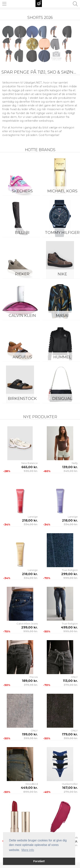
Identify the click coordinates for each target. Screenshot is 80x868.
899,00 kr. (31, 792)
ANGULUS (22, 357)
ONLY (74, 677)
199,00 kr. (30, 734)
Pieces (34, 677)
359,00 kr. (71, 738)
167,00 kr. (70, 788)
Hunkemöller (70, 784)
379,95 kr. (31, 685)
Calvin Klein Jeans (27, 624)
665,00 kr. (30, 467)
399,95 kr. (31, 738)
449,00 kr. (29, 788)
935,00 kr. (31, 471)
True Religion (70, 570)
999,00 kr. (71, 578)
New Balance (30, 463)
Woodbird (32, 784)
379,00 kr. (71, 685)
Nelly (75, 463)
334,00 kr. (31, 524)
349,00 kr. (71, 471)
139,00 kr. (70, 467)
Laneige (33, 517)
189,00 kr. (30, 681)
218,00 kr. (30, 520)
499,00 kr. (69, 627)
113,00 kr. (70, 681)
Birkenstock (22, 398)
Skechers (22, 191)
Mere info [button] (28, 850)
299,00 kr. (69, 574)
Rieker (22, 274)
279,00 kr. (71, 792)
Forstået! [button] (39, 861)
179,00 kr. (70, 734)
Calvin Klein (22, 315)
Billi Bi (22, 232)
